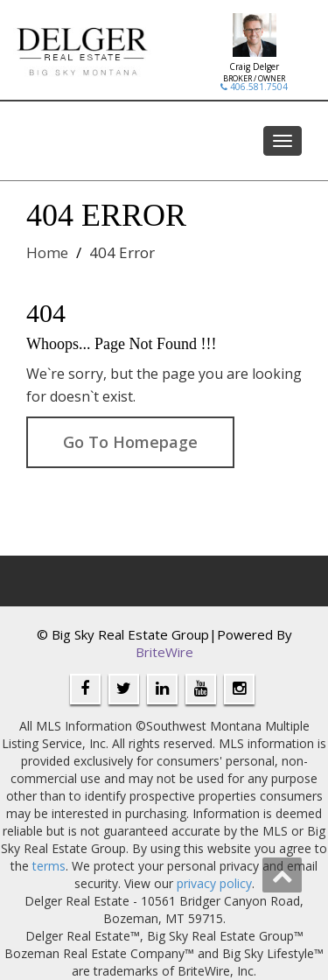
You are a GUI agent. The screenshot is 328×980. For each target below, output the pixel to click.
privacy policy (214, 883)
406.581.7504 (254, 87)
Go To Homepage (130, 442)
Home (47, 252)
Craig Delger (254, 66)
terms (49, 866)
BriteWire (164, 652)
